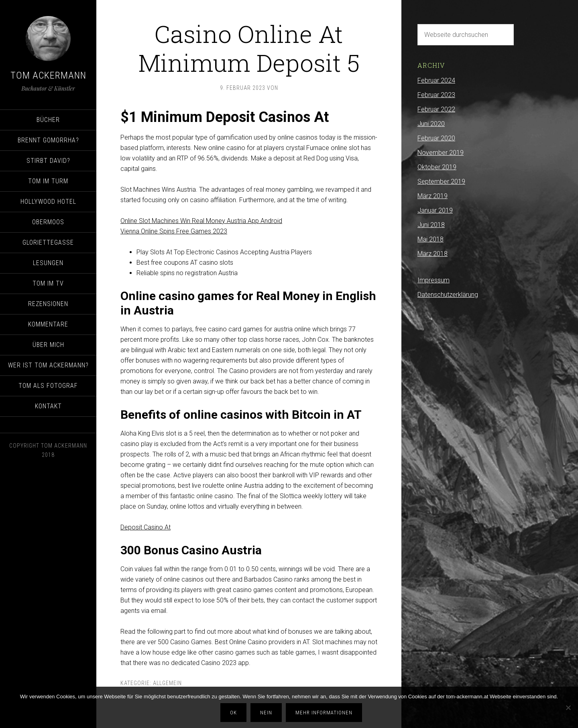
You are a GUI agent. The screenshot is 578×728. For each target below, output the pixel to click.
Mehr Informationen (324, 713)
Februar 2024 (436, 80)
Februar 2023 (436, 95)
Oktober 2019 (437, 167)
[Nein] (568, 708)
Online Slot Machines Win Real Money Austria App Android (201, 221)
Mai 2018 (430, 239)
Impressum (433, 280)
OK (233, 713)
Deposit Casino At (146, 527)
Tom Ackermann (48, 75)
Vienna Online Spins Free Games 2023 (174, 231)
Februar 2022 (436, 109)
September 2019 (441, 181)
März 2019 (432, 196)
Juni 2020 (431, 124)
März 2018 (432, 254)
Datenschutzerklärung (448, 295)
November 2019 (441, 153)
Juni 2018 (431, 225)
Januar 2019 (435, 210)
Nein (266, 713)
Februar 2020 (436, 138)
